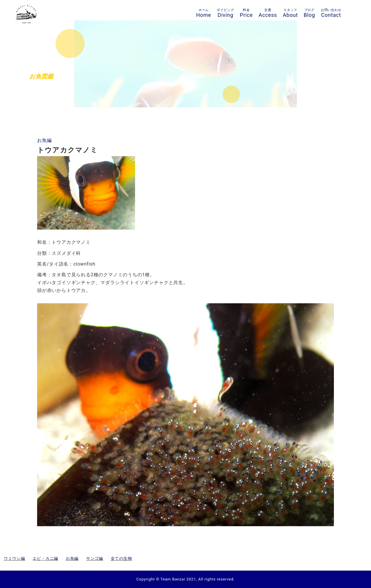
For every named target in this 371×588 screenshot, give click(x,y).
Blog (309, 13)
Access (268, 13)
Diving (225, 13)
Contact (331, 13)
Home (204, 13)
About (290, 13)
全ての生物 (121, 558)
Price (246, 13)
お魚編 (44, 140)
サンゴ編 (95, 558)
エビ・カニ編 (45, 558)
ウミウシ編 (14, 558)
